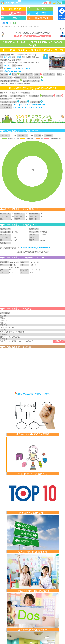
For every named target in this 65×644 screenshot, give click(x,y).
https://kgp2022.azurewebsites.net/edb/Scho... (29, 105)
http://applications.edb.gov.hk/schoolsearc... (36, 248)
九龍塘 (18, 57)
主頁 (2, 26)
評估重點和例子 (59, 341)
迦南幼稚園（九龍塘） (32, 26)
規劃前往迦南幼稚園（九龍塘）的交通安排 (32, 394)
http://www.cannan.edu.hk (14, 71)
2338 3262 (8, 65)
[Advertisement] (32, 290)
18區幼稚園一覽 (10, 26)
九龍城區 (20, 26)
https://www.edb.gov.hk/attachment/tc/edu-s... (30, 107)
